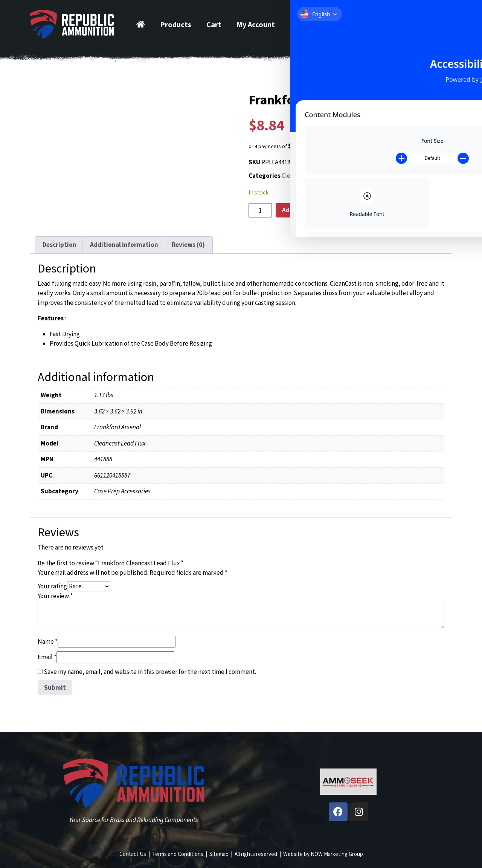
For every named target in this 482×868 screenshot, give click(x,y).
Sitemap (219, 854)
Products (176, 24)
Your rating (52, 586)
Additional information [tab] (124, 245)
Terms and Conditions (178, 854)
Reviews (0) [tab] (188, 245)
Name (48, 641)
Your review (55, 596)
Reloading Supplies (354, 176)
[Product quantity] (260, 210)
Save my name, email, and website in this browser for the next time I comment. (150, 672)
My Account (256, 24)
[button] (348, 146)
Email (47, 657)
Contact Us (133, 854)
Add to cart (298, 210)
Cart (214, 24)
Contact (304, 24)
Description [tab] (59, 245)
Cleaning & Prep (303, 176)
